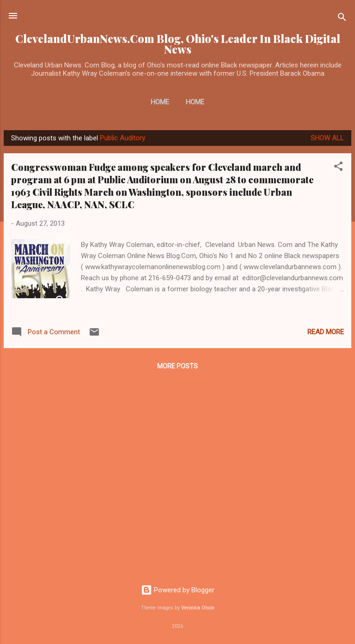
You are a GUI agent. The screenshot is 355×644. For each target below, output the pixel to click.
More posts (177, 366)
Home (160, 102)
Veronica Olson (198, 608)
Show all (327, 138)
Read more (326, 332)
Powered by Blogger (178, 590)
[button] (338, 168)
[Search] (342, 19)
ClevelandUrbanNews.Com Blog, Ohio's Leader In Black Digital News (178, 44)
